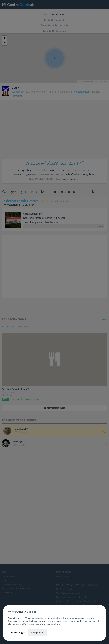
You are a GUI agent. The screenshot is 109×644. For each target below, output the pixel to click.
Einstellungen (18, 632)
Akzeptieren (37, 632)
